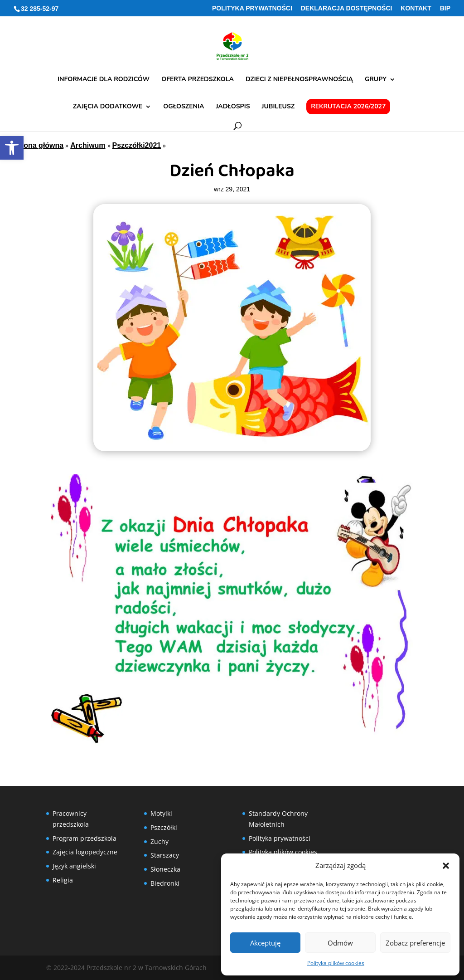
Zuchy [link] (159, 841)
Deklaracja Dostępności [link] (347, 8)
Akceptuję (265, 943)
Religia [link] (63, 880)
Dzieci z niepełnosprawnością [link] (299, 80)
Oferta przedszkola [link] (198, 80)
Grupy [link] (376, 80)
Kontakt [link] (416, 8)
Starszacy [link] (165, 855)
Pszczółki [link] (164, 827)
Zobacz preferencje (415, 943)
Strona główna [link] (39, 145)
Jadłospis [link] (233, 107)
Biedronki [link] (165, 883)
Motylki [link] (161, 813)
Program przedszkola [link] (85, 838)
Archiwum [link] (88, 145)
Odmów (340, 943)
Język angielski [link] (74, 866)
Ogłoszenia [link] (184, 107)
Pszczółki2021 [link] (137, 145)
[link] (12, 148)
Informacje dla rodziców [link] (104, 80)
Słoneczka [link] (165, 869)
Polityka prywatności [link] (252, 8)
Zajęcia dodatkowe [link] (108, 107)
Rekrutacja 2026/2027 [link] (348, 106)
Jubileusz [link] (278, 107)
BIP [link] (445, 8)
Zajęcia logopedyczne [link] (85, 852)
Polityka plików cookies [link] (336, 963)
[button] (446, 866)
